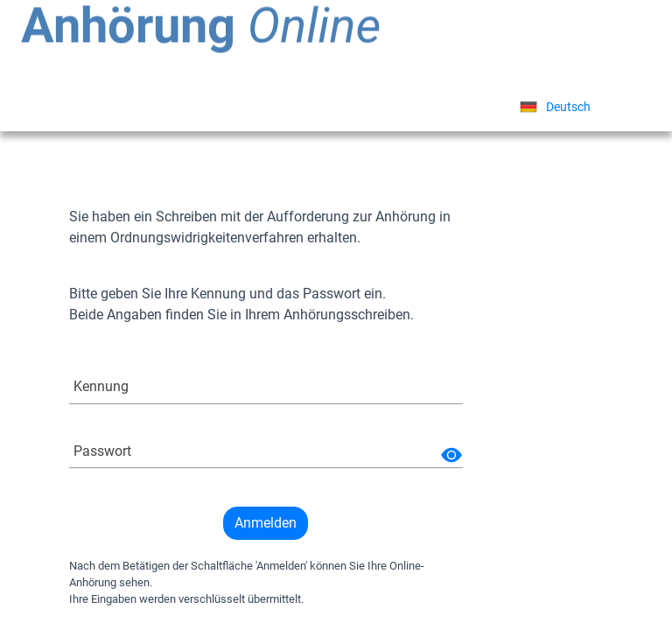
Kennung (101, 386)
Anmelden (266, 523)
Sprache (454, 107)
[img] (451, 455)
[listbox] (555, 107)
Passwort (102, 451)
